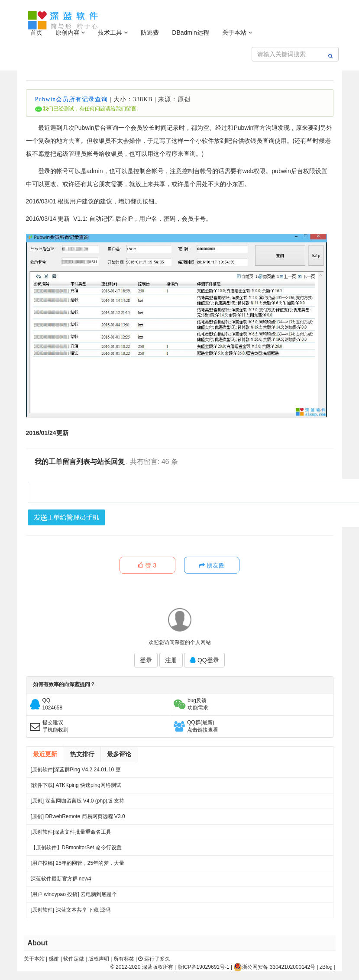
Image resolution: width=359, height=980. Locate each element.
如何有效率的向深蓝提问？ (64, 685)
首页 (36, 32)
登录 (146, 661)
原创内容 (70, 32)
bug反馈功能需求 (198, 704)
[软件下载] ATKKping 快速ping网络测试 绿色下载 (76, 788)
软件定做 (74, 959)
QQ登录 (204, 661)
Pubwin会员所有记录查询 (72, 99)
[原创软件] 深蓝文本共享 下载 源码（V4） (71, 912)
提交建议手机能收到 (55, 726)
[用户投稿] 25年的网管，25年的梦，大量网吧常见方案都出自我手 (78, 866)
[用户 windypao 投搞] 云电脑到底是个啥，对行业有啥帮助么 (74, 897)
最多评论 (119, 754)
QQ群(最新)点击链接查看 (203, 726)
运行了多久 (154, 959)
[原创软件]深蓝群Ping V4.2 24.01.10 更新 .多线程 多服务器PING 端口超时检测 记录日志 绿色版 (76, 772)
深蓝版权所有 (158, 967)
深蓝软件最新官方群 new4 (61, 879)
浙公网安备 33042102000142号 (274, 967)
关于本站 (237, 32)
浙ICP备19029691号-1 (204, 967)
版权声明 (99, 959)
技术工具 (113, 32)
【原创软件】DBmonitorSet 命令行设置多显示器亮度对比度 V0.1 (76, 850)
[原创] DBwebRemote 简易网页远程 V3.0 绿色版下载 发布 (78, 819)
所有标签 (124, 959)
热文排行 (82, 754)
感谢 (54, 959)
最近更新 (45, 754)
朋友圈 (212, 566)
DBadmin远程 (191, 32)
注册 (171, 661)
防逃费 (150, 32)
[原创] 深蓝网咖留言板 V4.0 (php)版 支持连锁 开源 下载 (78, 803)
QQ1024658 (53, 704)
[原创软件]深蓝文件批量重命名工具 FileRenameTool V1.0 (71, 834)
